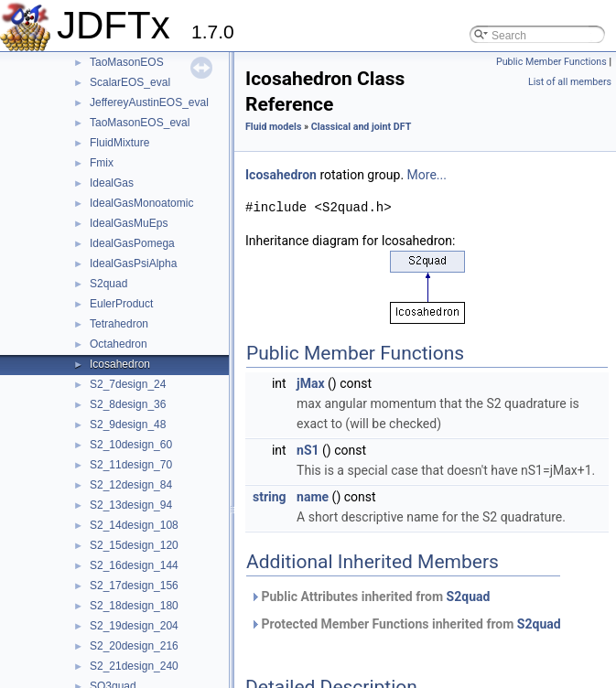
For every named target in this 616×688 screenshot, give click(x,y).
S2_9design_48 (128, 425)
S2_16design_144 (134, 565)
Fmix (102, 163)
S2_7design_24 (128, 384)
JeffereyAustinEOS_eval (149, 102)
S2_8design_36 (128, 404)
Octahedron (119, 344)
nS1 (308, 450)
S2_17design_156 (134, 586)
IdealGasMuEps (129, 223)
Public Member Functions (551, 62)
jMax (311, 383)
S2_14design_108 (134, 525)
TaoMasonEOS (127, 62)
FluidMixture (119, 143)
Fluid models (273, 127)
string (270, 497)
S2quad (108, 284)
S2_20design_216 (134, 646)
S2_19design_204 (134, 626)
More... (427, 175)
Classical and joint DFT (362, 127)
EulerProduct (121, 304)
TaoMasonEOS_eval (140, 123)
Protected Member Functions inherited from (405, 624)
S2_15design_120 (134, 545)
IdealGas (112, 183)
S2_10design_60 (131, 445)
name (313, 497)
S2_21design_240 (134, 666)
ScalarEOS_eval (130, 82)
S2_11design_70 (131, 465)
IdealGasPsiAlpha (133, 263)
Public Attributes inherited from (370, 597)
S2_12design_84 (131, 485)
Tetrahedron (119, 324)
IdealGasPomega (132, 243)
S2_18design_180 (134, 606)
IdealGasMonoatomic (141, 203)
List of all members (570, 82)
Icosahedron (120, 364)
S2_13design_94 (131, 505)
